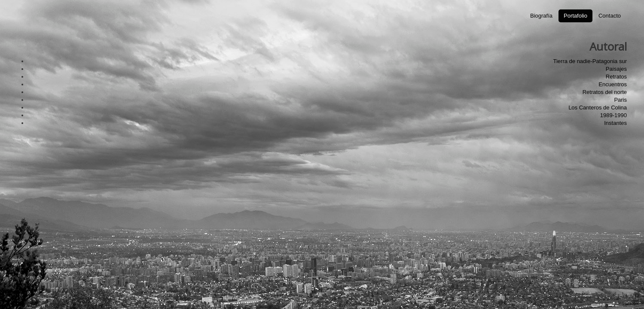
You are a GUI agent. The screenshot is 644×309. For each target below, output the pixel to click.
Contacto (610, 16)
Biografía (541, 16)
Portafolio (575, 16)
